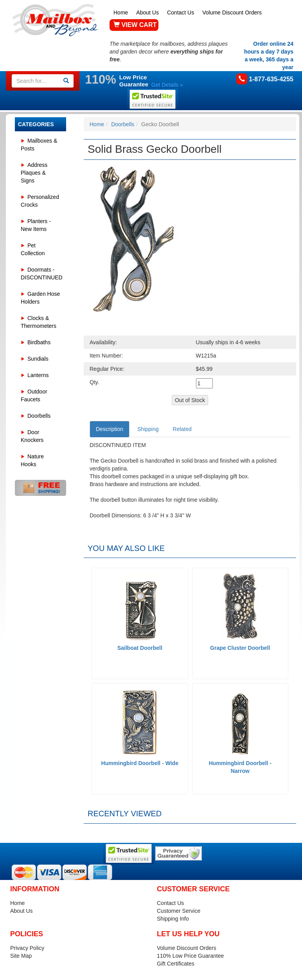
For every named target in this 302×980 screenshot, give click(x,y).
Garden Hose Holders (40, 298)
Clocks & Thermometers (39, 322)
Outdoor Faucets (34, 395)
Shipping (148, 429)
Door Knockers (32, 436)
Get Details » (167, 85)
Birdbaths (39, 342)
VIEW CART (135, 25)
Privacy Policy (27, 948)
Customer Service (179, 911)
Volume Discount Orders (232, 13)
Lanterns (38, 375)
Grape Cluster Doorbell (240, 648)
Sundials (38, 359)
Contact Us (181, 13)
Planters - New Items (36, 225)
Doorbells (39, 416)
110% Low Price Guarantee (190, 956)
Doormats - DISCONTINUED (42, 274)
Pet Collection (33, 249)
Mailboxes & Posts (39, 145)
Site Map (21, 956)
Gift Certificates (176, 964)
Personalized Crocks (40, 201)
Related (182, 429)
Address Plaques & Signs (34, 173)
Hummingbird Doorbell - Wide (140, 763)
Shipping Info (173, 919)
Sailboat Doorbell (140, 648)
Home (121, 13)
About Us (147, 13)
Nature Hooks (32, 460)
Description (110, 429)
